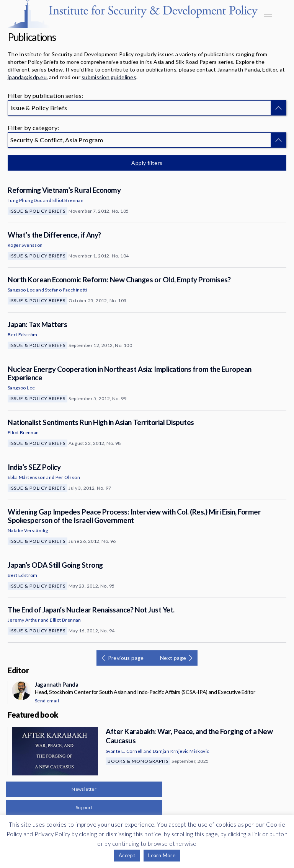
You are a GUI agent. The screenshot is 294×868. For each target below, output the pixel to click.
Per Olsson (68, 477)
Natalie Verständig (28, 530)
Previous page (126, 658)
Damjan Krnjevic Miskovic (181, 751)
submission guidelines (109, 77)
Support (84, 807)
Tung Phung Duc (25, 200)
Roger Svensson (25, 245)
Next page (173, 658)
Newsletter (84, 789)
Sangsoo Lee (21, 290)
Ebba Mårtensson (27, 477)
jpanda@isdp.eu (27, 77)
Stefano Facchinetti (66, 290)
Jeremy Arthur (24, 620)
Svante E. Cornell (124, 751)
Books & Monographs (138, 761)
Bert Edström (23, 335)
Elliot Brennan (68, 200)
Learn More (162, 855)
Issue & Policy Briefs (38, 211)
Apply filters (147, 163)
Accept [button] (127, 855)
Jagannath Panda (56, 684)
